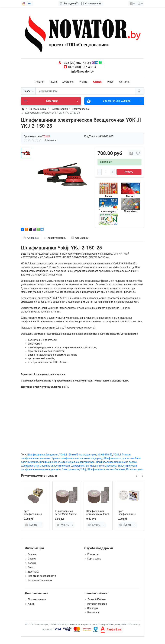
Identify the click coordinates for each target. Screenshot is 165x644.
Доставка (68, 82)
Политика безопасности (42, 576)
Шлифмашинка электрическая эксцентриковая (67, 462)
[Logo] (83, 33)
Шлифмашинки (96, 469)
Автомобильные (116, 469)
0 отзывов (51, 140)
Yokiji (83, 469)
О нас (110, 82)
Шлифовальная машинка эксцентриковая (45, 466)
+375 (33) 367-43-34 (82, 67)
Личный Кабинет (97, 599)
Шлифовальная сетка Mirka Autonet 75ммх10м (66, 514)
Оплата (83, 82)
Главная (39, 82)
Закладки (93, 608)
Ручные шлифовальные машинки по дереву (77, 458)
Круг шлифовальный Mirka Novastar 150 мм (128, 515)
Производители (37, 599)
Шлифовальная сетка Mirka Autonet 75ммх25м (98, 514)
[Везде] (28, 91)
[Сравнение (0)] (91, 4)
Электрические (71, 469)
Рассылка (93, 612)
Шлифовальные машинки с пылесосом (94, 466)
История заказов (97, 604)
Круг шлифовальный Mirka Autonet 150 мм (34, 515)
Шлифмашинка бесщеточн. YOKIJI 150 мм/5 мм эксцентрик (62, 455)
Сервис (32, 559)
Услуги (32, 563)
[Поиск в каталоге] (85, 91)
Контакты (125, 82)
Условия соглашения (40, 580)
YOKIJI (117, 455)
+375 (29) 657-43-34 (77, 63)
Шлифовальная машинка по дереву (116, 462)
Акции (53, 82)
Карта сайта (94, 559)
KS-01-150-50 (105, 455)
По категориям (135, 469)
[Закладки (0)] (69, 4)
